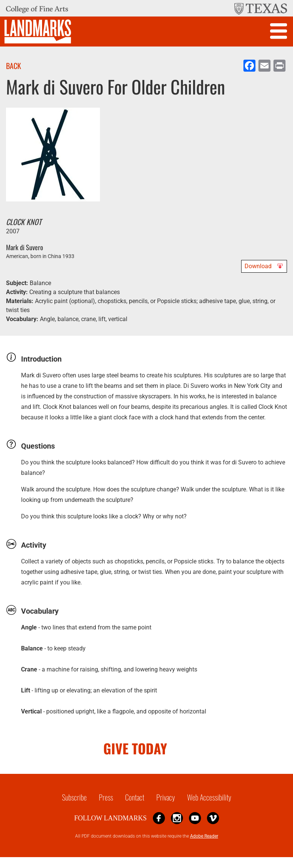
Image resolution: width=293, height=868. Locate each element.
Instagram (177, 818)
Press (106, 797)
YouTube (195, 818)
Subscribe (74, 797)
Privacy (166, 797)
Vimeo (213, 818)
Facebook (159, 818)
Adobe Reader (204, 836)
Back (14, 66)
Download (258, 266)
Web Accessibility (209, 797)
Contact (135, 797)
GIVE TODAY (135, 748)
